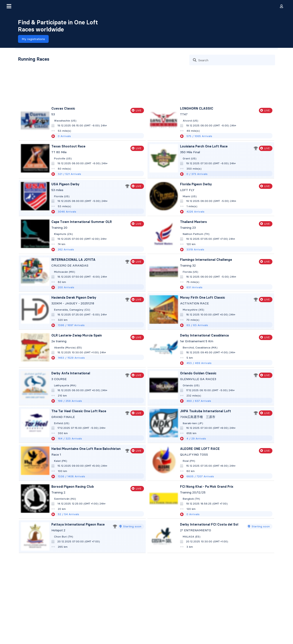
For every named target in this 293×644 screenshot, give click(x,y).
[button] (9, 6)
